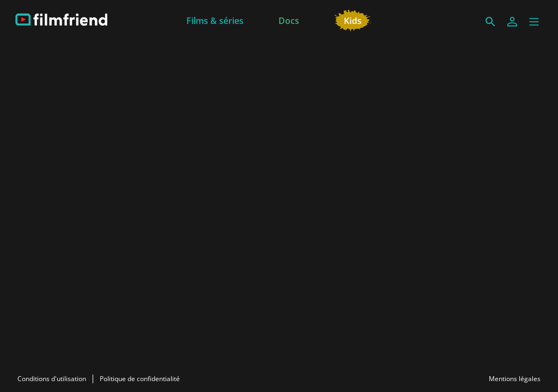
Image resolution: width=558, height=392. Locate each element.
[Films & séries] (215, 20)
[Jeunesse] (353, 20)
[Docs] (289, 20)
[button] (534, 22)
